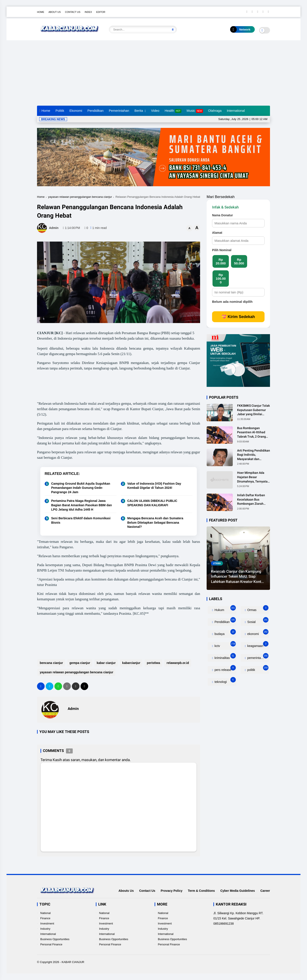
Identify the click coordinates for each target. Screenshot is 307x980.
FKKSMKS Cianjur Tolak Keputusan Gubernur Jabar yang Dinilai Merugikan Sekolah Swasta (253, 410)
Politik (60, 111)
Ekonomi (76, 111)
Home (41, 12)
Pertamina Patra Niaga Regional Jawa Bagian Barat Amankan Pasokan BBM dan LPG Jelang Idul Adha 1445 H (82, 505)
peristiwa (153, 663)
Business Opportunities (55, 939)
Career (265, 891)
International (236, 111)
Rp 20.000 (221, 261)
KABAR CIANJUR (73, 962)
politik (257, 669)
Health (173, 111)
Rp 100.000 (221, 278)
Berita (139, 111)
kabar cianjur (106, 663)
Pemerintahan (119, 111)
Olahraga (215, 111)
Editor (101, 12)
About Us (55, 12)
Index (88, 12)
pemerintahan (257, 657)
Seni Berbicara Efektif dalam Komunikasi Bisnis (81, 520)
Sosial (257, 621)
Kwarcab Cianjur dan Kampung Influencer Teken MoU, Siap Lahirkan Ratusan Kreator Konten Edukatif (238, 577)
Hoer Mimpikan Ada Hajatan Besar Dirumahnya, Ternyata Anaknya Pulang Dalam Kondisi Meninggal (253, 477)
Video (155, 111)
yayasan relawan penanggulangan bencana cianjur (80, 197)
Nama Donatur (223, 215)
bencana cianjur (51, 663)
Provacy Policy (172, 891)
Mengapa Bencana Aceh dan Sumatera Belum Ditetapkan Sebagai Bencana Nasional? (155, 522)
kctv (225, 645)
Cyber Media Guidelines (238, 891)
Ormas (257, 609)
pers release (225, 669)
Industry (45, 929)
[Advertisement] (153, 73)
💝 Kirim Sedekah (238, 317)
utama (217, 563)
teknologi (225, 681)
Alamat (217, 233)
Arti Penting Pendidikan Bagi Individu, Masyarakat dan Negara (254, 455)
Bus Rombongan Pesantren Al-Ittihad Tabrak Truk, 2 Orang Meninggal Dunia (251, 433)
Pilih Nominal (222, 250)
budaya (225, 633)
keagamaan (257, 645)
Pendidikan (95, 111)
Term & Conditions (201, 891)
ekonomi (257, 633)
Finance (45, 918)
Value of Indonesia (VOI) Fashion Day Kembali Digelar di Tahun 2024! (154, 486)
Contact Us (73, 12)
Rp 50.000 (239, 261)
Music (195, 111)
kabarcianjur (131, 663)
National (46, 913)
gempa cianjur (79, 663)
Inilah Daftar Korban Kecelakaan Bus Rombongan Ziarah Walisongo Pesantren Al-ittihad (252, 500)
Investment (47, 923)
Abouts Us (126, 891)
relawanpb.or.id (177, 663)
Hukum (225, 609)
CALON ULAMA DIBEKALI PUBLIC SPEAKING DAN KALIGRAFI (152, 503)
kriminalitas (225, 657)
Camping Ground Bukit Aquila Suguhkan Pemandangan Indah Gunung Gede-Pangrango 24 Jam (81, 488)
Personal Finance (51, 944)
